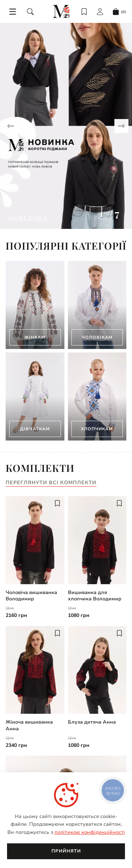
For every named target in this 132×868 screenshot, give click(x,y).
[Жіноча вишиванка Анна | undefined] (35, 670)
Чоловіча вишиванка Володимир (31, 596)
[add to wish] (57, 503)
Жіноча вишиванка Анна (29, 725)
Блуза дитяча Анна (92, 722)
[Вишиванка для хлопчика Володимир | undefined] (97, 540)
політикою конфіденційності (90, 832)
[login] (100, 12)
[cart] (119, 12)
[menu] (13, 12)
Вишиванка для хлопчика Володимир (95, 596)
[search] (30, 12)
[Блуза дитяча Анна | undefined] (97, 670)
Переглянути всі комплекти (51, 483)
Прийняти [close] (66, 851)
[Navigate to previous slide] (11, 126)
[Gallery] (66, 126)
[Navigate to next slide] (121, 126)
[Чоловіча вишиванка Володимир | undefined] (35, 540)
